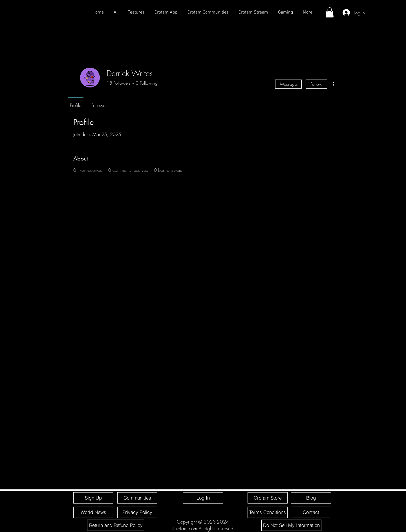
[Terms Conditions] (268, 512)
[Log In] (203, 498)
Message (288, 84)
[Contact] (311, 512)
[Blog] (311, 498)
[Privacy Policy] (137, 512)
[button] (330, 12)
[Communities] (137, 498)
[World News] (93, 512)
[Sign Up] (93, 498)
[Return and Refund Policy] (116, 525)
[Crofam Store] (268, 498)
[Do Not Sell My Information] (291, 525)
